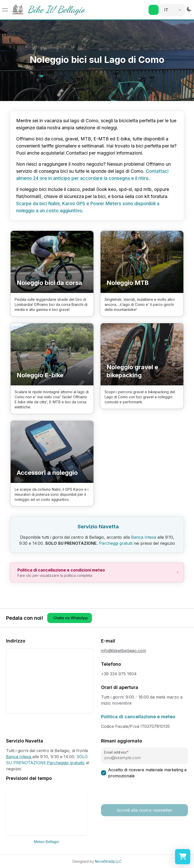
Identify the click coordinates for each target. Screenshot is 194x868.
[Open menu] (5, 10)
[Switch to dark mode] (189, 9)
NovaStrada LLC (108, 861)
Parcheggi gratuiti (116, 543)
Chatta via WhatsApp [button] (71, 618)
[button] (154, 10)
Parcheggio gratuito (66, 763)
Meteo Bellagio (46, 842)
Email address (115, 752)
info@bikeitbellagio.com (124, 651)
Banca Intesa (144, 537)
